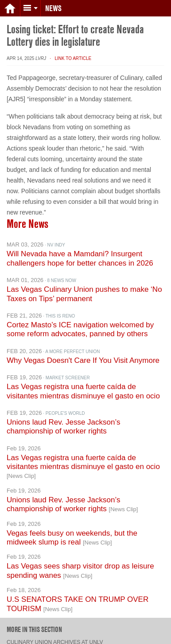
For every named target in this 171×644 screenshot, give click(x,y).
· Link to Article (69, 51)
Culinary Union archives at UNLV (55, 635)
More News (27, 217)
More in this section (34, 622)
